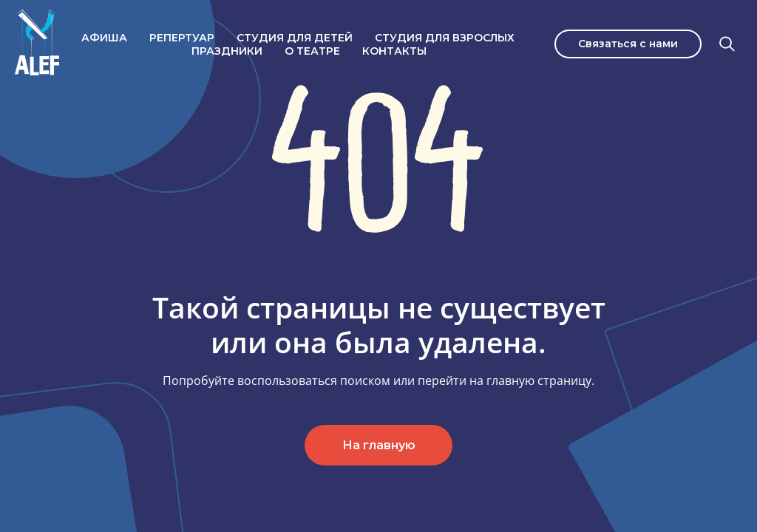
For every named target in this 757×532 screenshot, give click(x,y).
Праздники (227, 51)
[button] (628, 44)
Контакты (394, 51)
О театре (312, 51)
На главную (379, 445)
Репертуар (182, 38)
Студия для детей (295, 38)
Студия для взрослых (445, 38)
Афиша (104, 38)
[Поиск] (727, 44)
